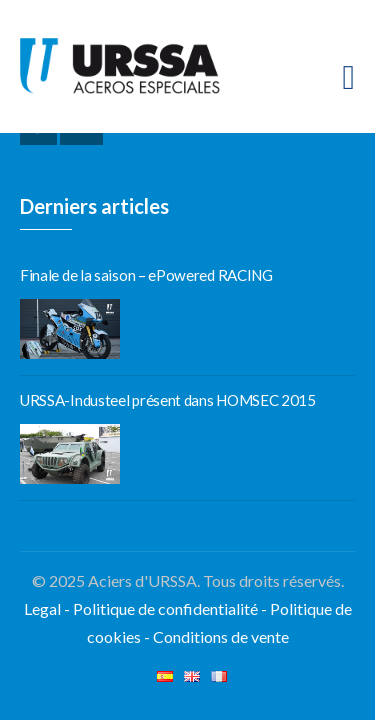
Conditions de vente (221, 636)
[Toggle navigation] (349, 77)
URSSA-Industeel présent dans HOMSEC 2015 (168, 400)
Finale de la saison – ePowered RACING (146, 275)
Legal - (48, 608)
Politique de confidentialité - (171, 608)
